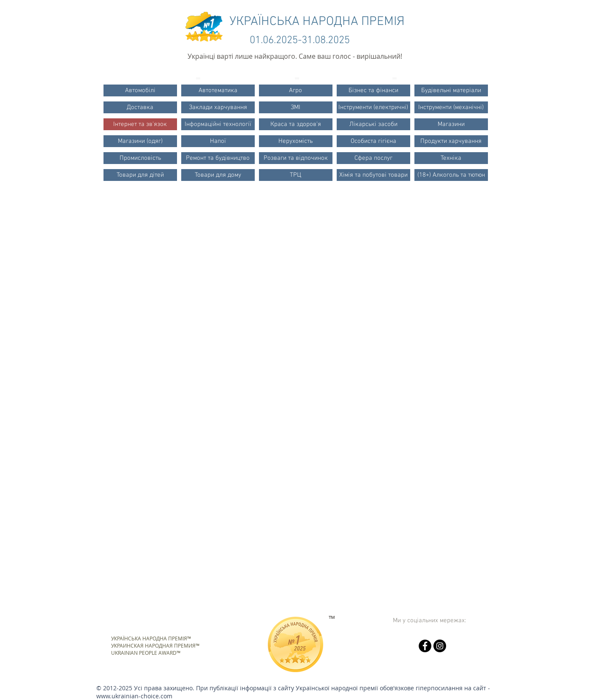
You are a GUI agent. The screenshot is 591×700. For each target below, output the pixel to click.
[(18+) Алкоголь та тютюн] (451, 175)
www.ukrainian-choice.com (134, 696)
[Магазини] (451, 124)
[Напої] (218, 141)
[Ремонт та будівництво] (218, 158)
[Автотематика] (218, 90)
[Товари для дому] (218, 175)
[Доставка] (140, 107)
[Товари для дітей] (140, 175)
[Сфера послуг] (373, 158)
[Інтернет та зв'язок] (140, 124)
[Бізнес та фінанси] (373, 90)
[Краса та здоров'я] (296, 124)
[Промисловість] (140, 158)
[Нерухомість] (296, 141)
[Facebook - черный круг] (425, 646)
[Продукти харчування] (451, 141)
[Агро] (296, 90)
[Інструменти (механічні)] (451, 107)
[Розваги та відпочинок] (296, 158)
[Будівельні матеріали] (451, 90)
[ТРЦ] (296, 175)
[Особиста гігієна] (373, 141)
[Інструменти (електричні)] (373, 107)
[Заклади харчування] (218, 107)
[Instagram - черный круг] (440, 646)
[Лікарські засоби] (373, 124)
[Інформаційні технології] (218, 124)
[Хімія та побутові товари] (373, 175)
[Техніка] (451, 158)
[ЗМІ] (296, 107)
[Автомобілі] (140, 90)
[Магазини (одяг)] (140, 141)
